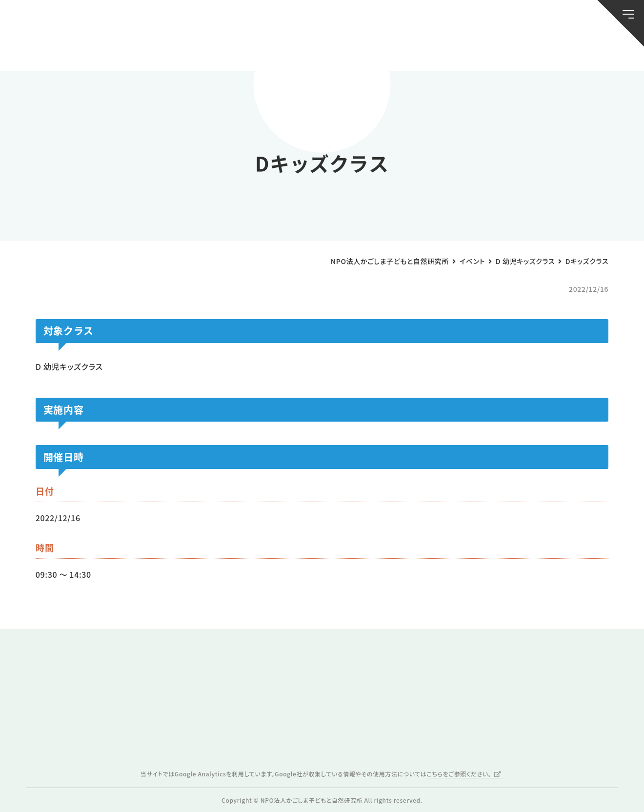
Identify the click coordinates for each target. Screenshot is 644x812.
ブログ (140, 49)
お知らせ (64, 49)
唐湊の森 (580, 49)
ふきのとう (504, 49)
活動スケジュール (215, 49)
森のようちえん (429, 49)
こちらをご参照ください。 (459, 774)
